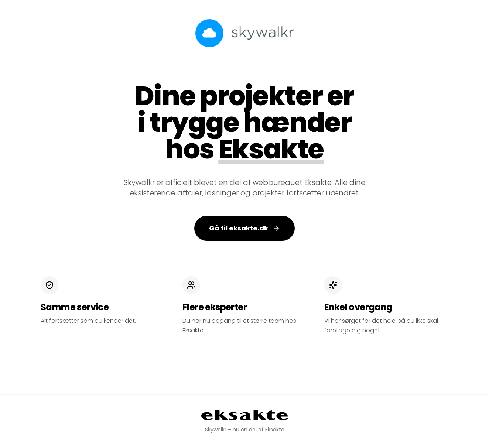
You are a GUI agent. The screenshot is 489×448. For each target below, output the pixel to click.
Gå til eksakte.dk (244, 228)
